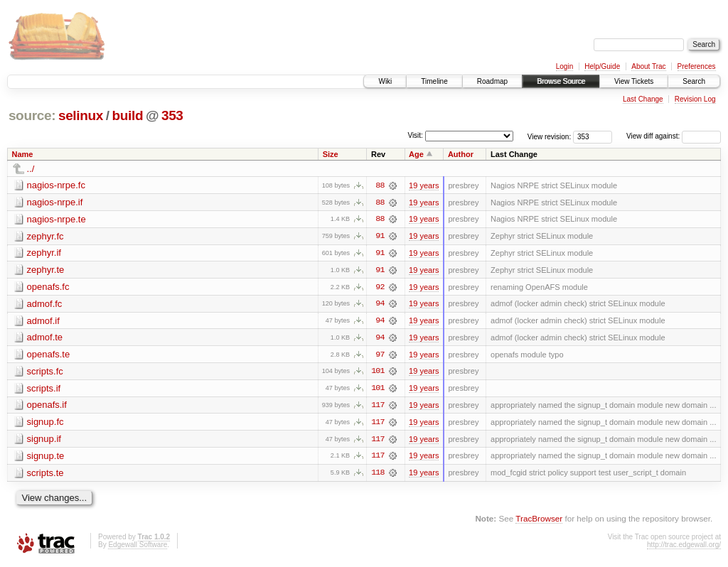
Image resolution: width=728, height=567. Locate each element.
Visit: (415, 135)
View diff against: (674, 136)
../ (31, 169)
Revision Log (695, 99)
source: (32, 115)
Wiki (385, 81)
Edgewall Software (138, 547)
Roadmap (492, 81)
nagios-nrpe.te (57, 219)
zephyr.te (46, 270)
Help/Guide (602, 66)
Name (23, 154)
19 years (424, 185)
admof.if (43, 322)
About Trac (648, 66)
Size (331, 154)
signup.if (44, 441)
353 (172, 115)
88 (380, 185)
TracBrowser (539, 521)
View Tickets (634, 81)
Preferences (697, 66)
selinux (81, 115)
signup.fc (45, 424)
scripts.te (45, 475)
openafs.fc (48, 287)
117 (378, 407)
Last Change (643, 99)
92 (380, 288)
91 (380, 237)
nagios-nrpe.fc (56, 185)
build (128, 115)
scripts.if (44, 390)
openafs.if (47, 407)
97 (380, 356)
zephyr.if (44, 253)
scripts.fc (45, 373)
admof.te (45, 339)
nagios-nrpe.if (55, 202)
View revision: (550, 136)
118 (378, 475)
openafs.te (49, 356)
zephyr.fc (45, 236)
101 (378, 373)
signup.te (46, 458)
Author (461, 154)
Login (564, 66)
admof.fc (45, 304)
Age (416, 154)
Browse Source (561, 81)
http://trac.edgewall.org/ (684, 547)
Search (694, 81)
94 (380, 305)
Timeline (434, 81)
